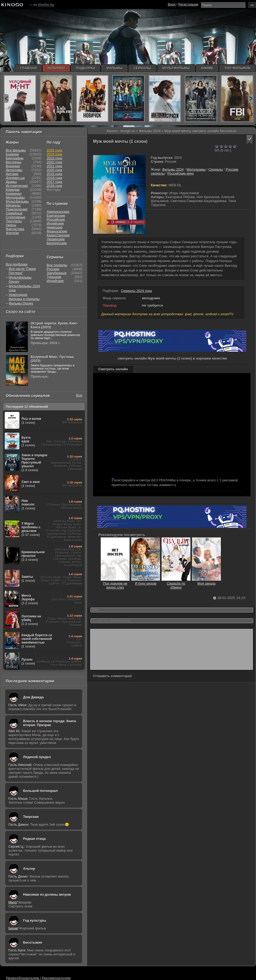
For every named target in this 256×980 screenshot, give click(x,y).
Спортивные (15, 217)
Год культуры (35, 920)
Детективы (14, 170)
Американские (58, 212)
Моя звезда (206, 581)
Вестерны (14, 162)
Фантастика (15, 229)
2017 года (54, 182)
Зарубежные (57, 273)
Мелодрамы (196, 169)
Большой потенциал (40, 791)
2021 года (54, 166)
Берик (13, 928)
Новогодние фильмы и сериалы (24, 297)
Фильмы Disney (21, 303)
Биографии (15, 158)
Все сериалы (57, 265)
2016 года (54, 186)
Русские (53, 269)
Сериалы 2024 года (136, 291)
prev (6, 98)
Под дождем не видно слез (115, 583)
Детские (12, 174)
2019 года (54, 174)
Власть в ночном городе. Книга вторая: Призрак (50, 723)
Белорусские (57, 243)
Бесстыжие (33, 942)
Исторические (17, 186)
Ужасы (11, 225)
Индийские (55, 223)
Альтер (29, 869)
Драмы (11, 182)
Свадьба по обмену (176, 583)
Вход (172, 4)
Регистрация (188, 4)
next (251, 98)
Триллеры (14, 221)
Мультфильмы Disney (20, 279)
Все (79, 395)
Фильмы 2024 (173, 169)
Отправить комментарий (112, 684)
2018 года (54, 178)
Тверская (31, 817)
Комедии (13, 190)
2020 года (54, 170)
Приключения (17, 209)
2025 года (54, 150)
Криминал (14, 194)
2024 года (54, 154)
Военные (13, 166)
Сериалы (216, 169)
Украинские (56, 239)
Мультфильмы (17, 201)
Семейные (14, 213)
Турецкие (54, 277)
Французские (57, 231)
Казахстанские (58, 235)
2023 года (54, 158)
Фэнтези (12, 233)
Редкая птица (34, 839)
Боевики (12, 154)
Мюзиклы (13, 205)
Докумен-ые (15, 178)
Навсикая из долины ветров (47, 894)
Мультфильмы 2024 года (24, 288)
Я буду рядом (146, 581)
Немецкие (55, 227)
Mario (13, 902)
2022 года (54, 162)
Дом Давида (33, 697)
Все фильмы (16, 150)
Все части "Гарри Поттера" (22, 271)
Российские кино (181, 173)
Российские (56, 219)
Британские (56, 216)
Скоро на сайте (21, 311)
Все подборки (17, 264)
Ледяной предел (37, 757)
